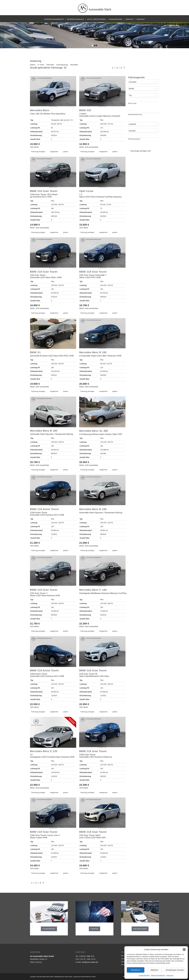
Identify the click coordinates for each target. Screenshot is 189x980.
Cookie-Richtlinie (144, 975)
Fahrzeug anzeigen (38, 152)
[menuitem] (54, 19)
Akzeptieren (136, 970)
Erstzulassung (62, 65)
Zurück (2, 35)
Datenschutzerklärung (158, 975)
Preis (42, 65)
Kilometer (50, 65)
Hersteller (74, 65)
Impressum (170, 975)
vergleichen (54, 152)
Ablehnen (154, 970)
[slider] (130, 101)
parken (66, 152)
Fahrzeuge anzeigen (141, 151)
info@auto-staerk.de (90, 962)
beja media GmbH (67, 977)
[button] (184, 950)
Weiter (187, 35)
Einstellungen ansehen (175, 970)
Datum (33, 65)
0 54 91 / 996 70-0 (87, 956)
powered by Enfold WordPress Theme (84, 977)
